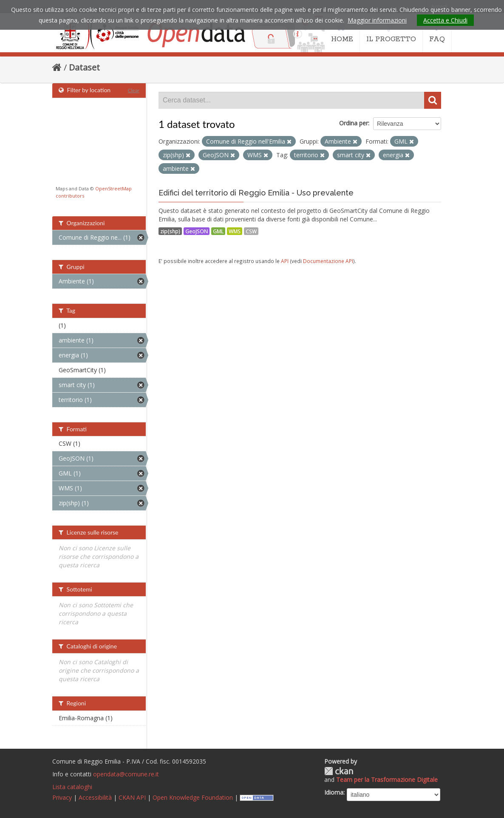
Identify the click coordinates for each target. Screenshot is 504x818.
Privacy (62, 797)
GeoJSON (197, 231)
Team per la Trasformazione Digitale (387, 780)
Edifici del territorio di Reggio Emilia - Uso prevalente (256, 193)
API (285, 261)
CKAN (339, 771)
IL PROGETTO (391, 33)
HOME (342, 33)
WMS (235, 231)
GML (218, 231)
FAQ (437, 33)
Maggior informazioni (377, 20)
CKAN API (132, 797)
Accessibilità (95, 797)
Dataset (84, 67)
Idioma (334, 792)
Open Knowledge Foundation (193, 797)
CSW (251, 231)
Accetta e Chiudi (445, 20)
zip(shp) (170, 231)
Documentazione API (328, 261)
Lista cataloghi (72, 787)
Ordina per (354, 123)
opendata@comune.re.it (126, 774)
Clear (133, 90)
